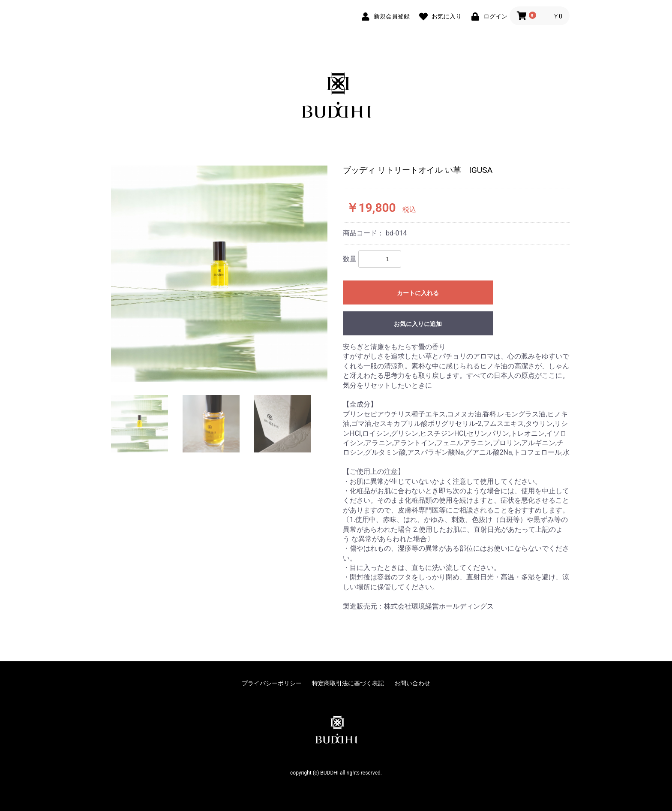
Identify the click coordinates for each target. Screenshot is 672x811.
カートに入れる (418, 293)
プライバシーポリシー (272, 683)
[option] (219, 274)
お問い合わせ (412, 683)
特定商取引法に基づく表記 (348, 683)
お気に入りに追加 (418, 324)
